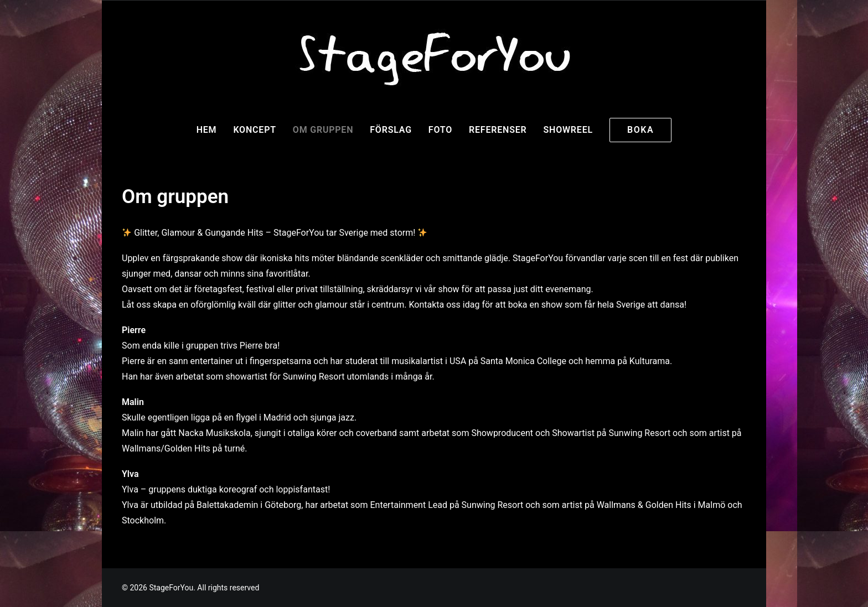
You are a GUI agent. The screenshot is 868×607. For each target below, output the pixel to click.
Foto (440, 130)
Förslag (391, 130)
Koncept (254, 130)
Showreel (568, 130)
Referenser (498, 130)
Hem (207, 130)
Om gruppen (323, 130)
